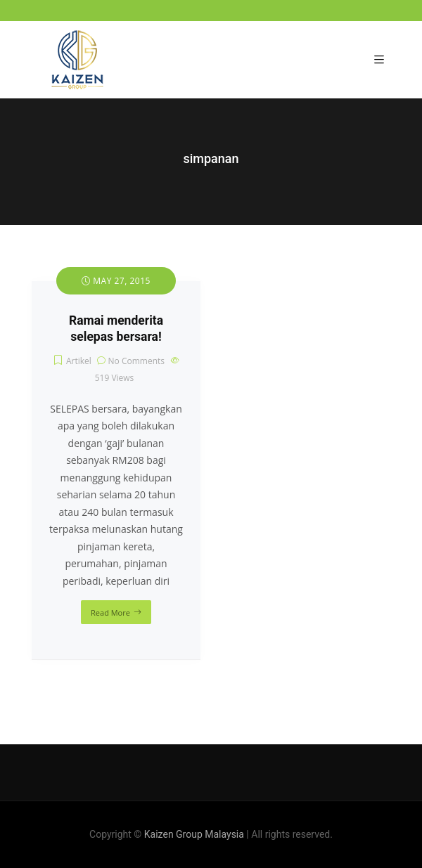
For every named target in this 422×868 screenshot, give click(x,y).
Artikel (79, 361)
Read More (110, 613)
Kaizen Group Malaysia (194, 834)
